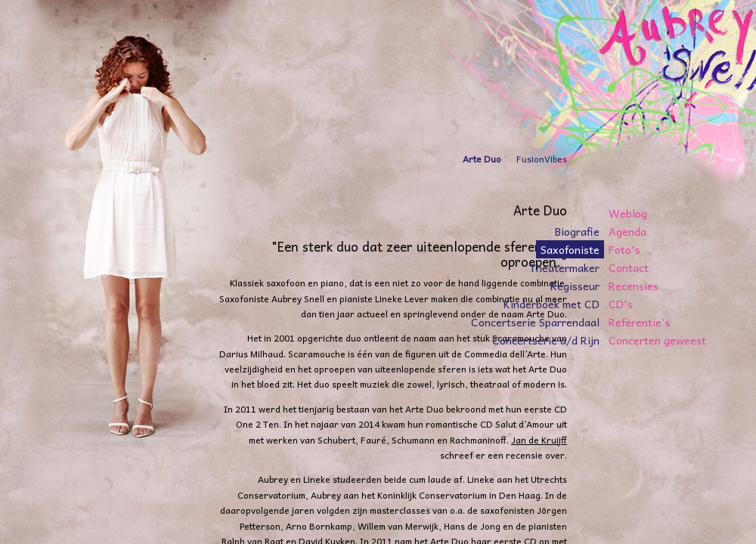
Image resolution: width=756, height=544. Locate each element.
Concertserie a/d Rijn (546, 340)
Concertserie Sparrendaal (535, 322)
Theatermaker (564, 267)
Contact (629, 267)
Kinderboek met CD (552, 304)
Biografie (577, 231)
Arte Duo (482, 159)
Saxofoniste (570, 249)
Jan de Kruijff (539, 440)
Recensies (634, 286)
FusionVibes (542, 159)
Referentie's (640, 322)
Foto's (624, 249)
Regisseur (575, 286)
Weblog (628, 213)
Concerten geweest (657, 340)
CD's (621, 304)
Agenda (627, 231)
